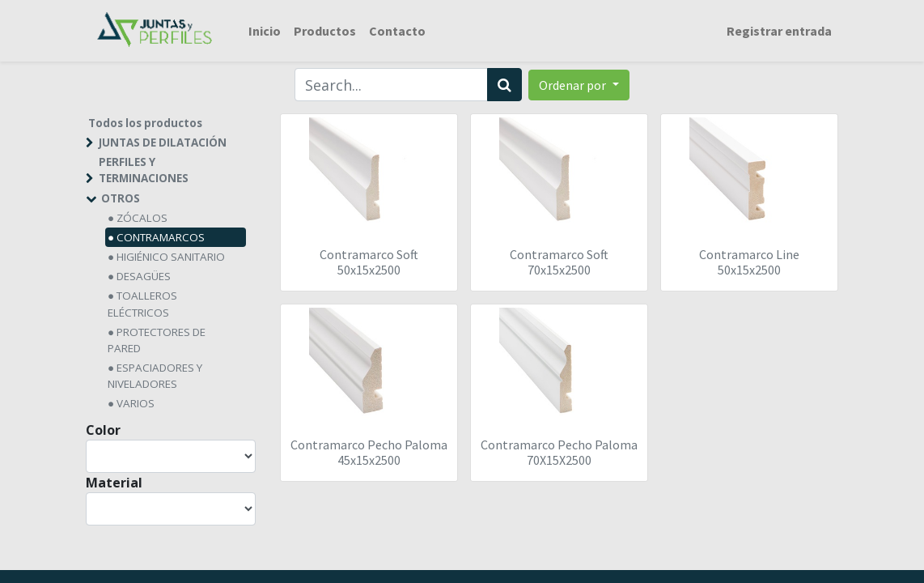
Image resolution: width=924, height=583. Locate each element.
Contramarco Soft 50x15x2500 (369, 262)
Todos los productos (145, 123)
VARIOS (136, 403)
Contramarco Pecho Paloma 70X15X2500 (559, 452)
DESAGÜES (144, 276)
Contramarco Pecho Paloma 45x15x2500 (369, 452)
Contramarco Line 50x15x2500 (749, 262)
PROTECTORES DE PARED (157, 340)
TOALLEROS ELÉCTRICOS (142, 304)
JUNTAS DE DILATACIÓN (163, 143)
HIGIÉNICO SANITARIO (171, 257)
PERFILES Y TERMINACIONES (144, 170)
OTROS (121, 198)
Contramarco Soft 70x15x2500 (559, 262)
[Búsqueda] (504, 85)
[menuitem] (265, 31)
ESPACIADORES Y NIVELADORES (155, 376)
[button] (579, 85)
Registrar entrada (779, 31)
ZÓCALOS (142, 218)
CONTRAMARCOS (161, 237)
